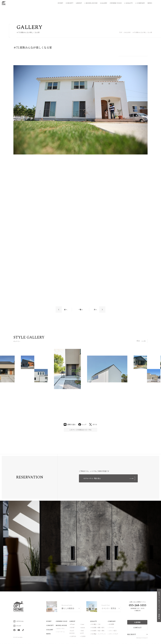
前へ (66, 309)
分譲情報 (137, 622)
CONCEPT (50, 625)
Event (60, 3)
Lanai (82, 624)
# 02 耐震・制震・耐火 (98, 628)
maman (83, 628)
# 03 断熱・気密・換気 (98, 631)
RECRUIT (132, 634)
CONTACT (137, 628)
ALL (141, 341)
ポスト (93, 424)
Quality (129, 3)
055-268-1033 (138, 605)
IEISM (72, 628)
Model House (92, 3)
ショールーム (61, 632)
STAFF (17, 626)
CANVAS (73, 636)
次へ (95, 309)
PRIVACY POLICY (142, 638)
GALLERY (127, 33)
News (150, 3)
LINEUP (72, 621)
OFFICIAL (19, 621)
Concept (69, 3)
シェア (82, 424)
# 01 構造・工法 (96, 624)
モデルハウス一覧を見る (109, 478)
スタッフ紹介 (113, 631)
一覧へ (81, 309)
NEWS (48, 634)
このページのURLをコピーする (80, 430)
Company (141, 3)
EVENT (49, 621)
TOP (121, 33)
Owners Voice (116, 3)
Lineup (79, 3)
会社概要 (111, 624)
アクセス (111, 628)
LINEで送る (70, 424)
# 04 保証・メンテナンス (98, 634)
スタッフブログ (113, 634)
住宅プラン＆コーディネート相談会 (159, 605)
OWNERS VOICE (61, 621)
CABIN (83, 636)
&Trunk (72, 624)
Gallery (104, 3)
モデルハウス (60, 629)
